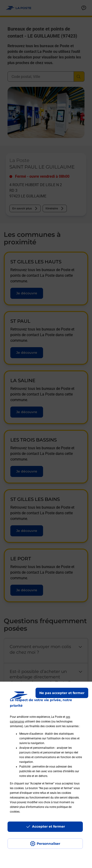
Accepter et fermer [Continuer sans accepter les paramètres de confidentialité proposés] (48, 826)
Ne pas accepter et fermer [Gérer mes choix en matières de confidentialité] (62, 693)
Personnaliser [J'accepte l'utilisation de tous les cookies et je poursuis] (48, 844)
